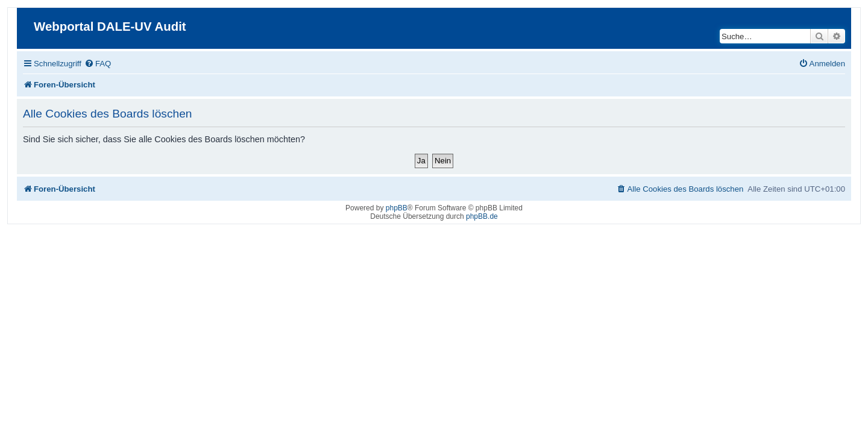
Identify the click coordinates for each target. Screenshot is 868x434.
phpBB (397, 208)
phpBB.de (482, 216)
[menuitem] (93, 64)
